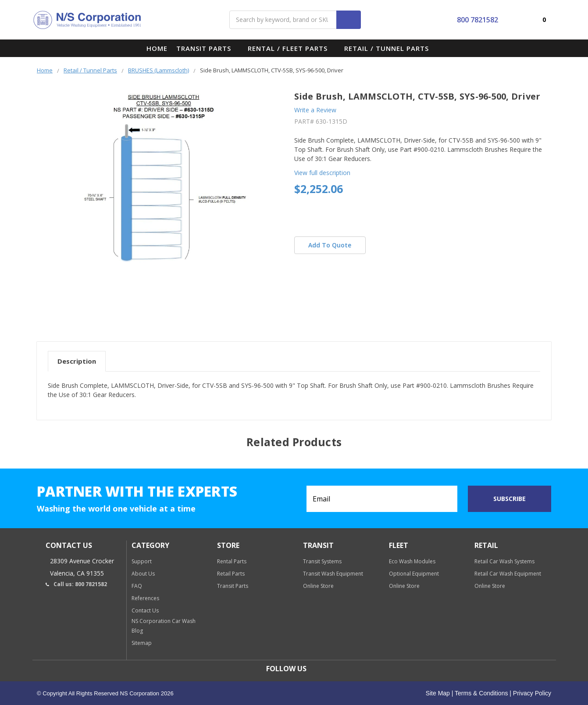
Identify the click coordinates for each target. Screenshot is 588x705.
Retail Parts (231, 574)
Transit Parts (208, 48)
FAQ (137, 586)
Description (77, 361)
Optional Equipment (414, 574)
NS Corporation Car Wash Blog (164, 626)
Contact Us (145, 610)
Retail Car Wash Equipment (508, 574)
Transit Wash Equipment (333, 574)
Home (157, 48)
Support (142, 561)
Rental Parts (232, 561)
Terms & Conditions (480, 693)
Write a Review (315, 110)
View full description (322, 173)
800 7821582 (471, 20)
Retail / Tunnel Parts (390, 48)
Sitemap (142, 643)
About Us (143, 574)
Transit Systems (322, 561)
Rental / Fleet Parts (292, 48)
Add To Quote (330, 245)
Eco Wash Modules (412, 561)
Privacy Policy (531, 693)
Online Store (318, 586)
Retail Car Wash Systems (504, 561)
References (145, 598)
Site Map (438, 693)
